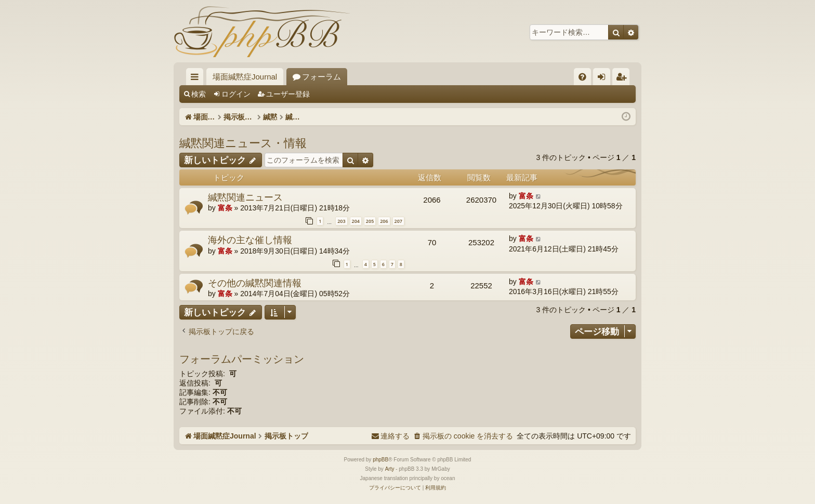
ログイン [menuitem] (604, 79)
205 (370, 221)
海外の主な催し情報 (250, 240)
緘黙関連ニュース (245, 197)
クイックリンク (197, 79)
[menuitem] (582, 77)
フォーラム (321, 77)
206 (384, 221)
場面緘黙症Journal (245, 77)
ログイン (236, 94)
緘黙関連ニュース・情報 (243, 142)
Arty (390, 469)
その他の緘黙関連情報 (255, 283)
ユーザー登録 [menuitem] (623, 79)
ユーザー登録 (288, 94)
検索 (199, 94)
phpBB (380, 460)
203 (341, 221)
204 (356, 221)
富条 (225, 208)
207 (398, 221)
